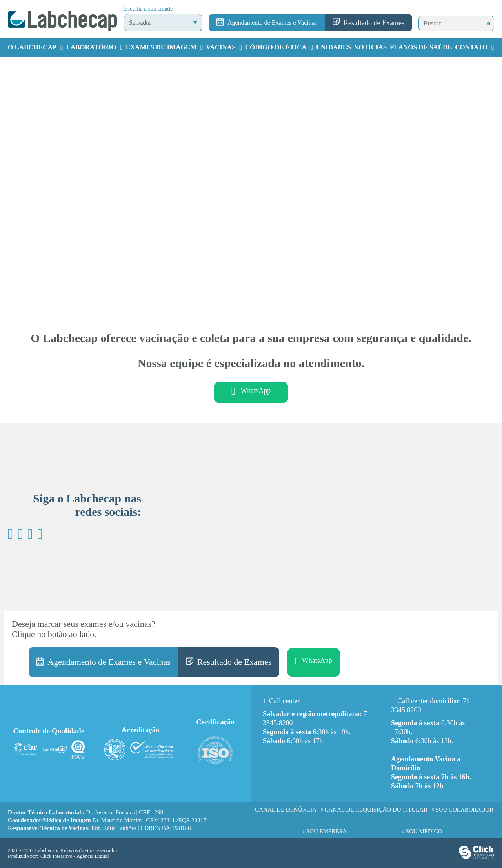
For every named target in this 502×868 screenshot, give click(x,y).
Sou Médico (424, 831)
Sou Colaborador (464, 810)
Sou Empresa (326, 831)
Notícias (370, 47)
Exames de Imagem (161, 47)
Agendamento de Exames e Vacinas (272, 23)
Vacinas (221, 47)
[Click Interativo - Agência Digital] (477, 857)
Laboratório (91, 47)
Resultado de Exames (374, 23)
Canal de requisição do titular (376, 810)
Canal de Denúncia (286, 810)
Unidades (334, 47)
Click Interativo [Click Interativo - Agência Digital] (75, 856)
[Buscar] (489, 24)
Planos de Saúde (421, 47)
